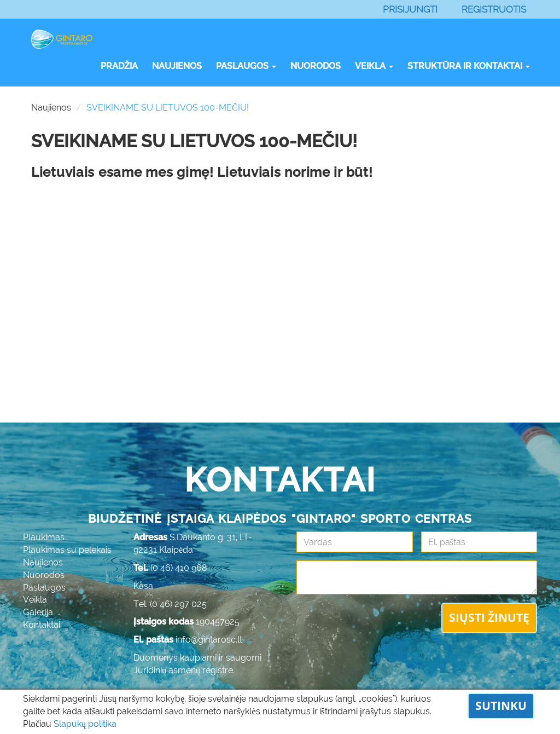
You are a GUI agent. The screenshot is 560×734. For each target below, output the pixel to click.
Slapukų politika (85, 724)
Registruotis (494, 9)
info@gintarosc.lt (209, 640)
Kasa (143, 586)
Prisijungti (410, 9)
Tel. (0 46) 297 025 (170, 604)
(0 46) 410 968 (179, 568)
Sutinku (501, 706)
